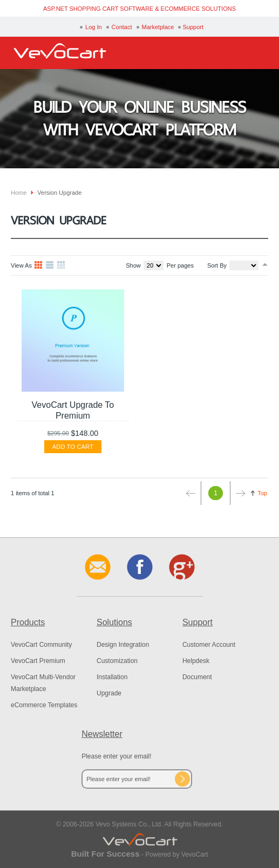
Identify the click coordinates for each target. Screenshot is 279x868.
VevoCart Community (41, 645)
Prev (193, 493)
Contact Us (98, 567)
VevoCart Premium (38, 661)
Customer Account (209, 645)
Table (62, 265)
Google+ (182, 567)
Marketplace (158, 27)
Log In (94, 27)
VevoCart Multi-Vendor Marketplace (43, 683)
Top (262, 493)
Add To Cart (73, 447)
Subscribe (182, 779)
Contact (122, 27)
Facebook (140, 567)
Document (197, 677)
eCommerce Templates (44, 705)
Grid (39, 265)
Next (238, 493)
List (50, 265)
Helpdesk (196, 661)
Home (19, 193)
